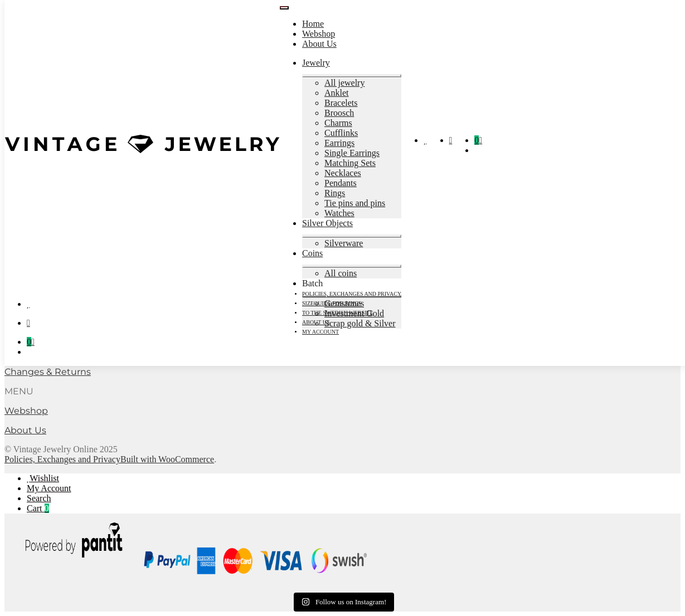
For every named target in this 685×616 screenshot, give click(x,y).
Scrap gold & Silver (360, 323)
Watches (339, 213)
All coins (341, 273)
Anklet (337, 93)
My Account (49, 488)
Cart (38, 508)
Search (39, 498)
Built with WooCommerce (167, 459)
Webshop (319, 34)
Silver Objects (327, 223)
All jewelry (344, 83)
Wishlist (44, 478)
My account (320, 332)
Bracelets (341, 103)
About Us (319, 44)
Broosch (339, 113)
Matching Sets (350, 163)
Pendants (341, 183)
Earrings (339, 143)
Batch (312, 283)
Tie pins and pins (355, 203)
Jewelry (316, 63)
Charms (338, 123)
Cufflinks (341, 133)
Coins (312, 253)
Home (313, 24)
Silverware (344, 243)
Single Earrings (352, 153)
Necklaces (343, 173)
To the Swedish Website (338, 313)
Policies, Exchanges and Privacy (352, 294)
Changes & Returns (48, 372)
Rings (335, 193)
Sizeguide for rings (332, 303)
